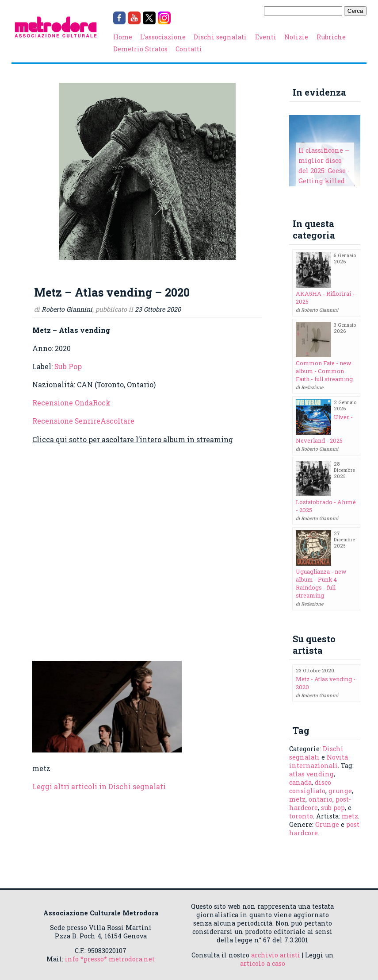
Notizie (296, 37)
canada (300, 782)
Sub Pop (68, 366)
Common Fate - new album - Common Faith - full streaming (324, 371)
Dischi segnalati (220, 37)
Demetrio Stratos (140, 49)
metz (297, 799)
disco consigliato (310, 787)
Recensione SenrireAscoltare (83, 421)
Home (123, 37)
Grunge (327, 824)
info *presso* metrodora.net (110, 959)
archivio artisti (276, 955)
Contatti (189, 49)
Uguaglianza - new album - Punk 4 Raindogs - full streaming (321, 583)
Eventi (266, 37)
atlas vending (311, 774)
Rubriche (331, 37)
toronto (301, 816)
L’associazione (163, 37)
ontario (321, 799)
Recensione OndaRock (71, 403)
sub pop (333, 808)
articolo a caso (263, 963)
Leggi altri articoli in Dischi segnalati (99, 786)
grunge (340, 791)
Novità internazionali (319, 761)
